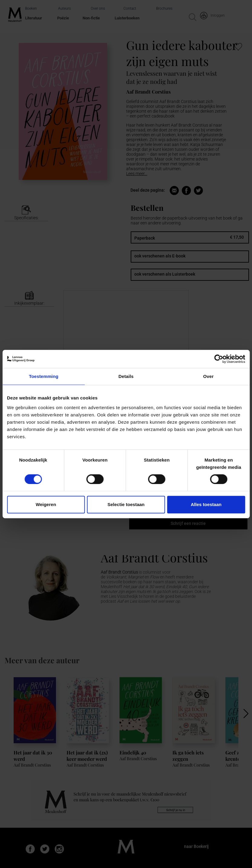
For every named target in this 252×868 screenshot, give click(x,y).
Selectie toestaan (126, 504)
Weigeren (46, 504)
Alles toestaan (206, 504)
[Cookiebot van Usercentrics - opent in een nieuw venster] (219, 359)
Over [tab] (209, 376)
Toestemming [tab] (44, 376)
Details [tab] (126, 376)
